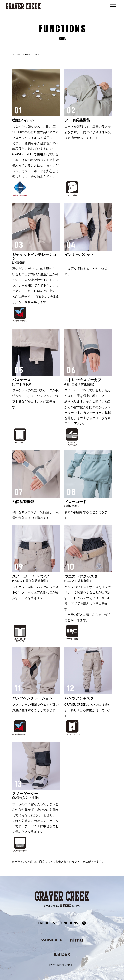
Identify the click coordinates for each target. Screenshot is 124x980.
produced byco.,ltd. (62, 906)
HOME (17, 54)
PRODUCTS (47, 923)
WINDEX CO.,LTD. (66, 965)
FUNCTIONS (69, 923)
